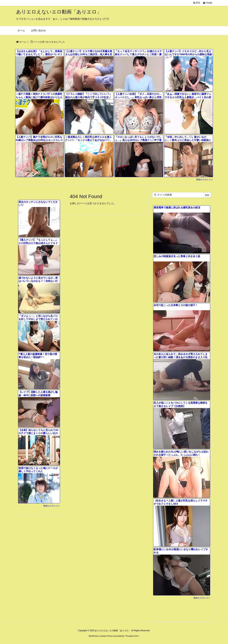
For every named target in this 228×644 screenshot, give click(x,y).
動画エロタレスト (205, 180)
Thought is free (132, 636)
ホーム (23, 42)
